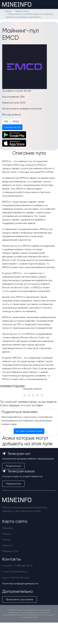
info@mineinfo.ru (19, 572)
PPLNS (16, 122)
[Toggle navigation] (52, 4)
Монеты (7, 534)
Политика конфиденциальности (20, 583)
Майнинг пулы (22, 11)
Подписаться (13, 466)
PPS (6, 122)
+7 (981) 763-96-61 (23, 566)
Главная (8, 11)
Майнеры (8, 528)
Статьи (6, 540)
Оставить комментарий (29, 431)
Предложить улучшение (20, 599)
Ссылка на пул (12, 127)
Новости (7, 545)
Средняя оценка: (32, 389)
